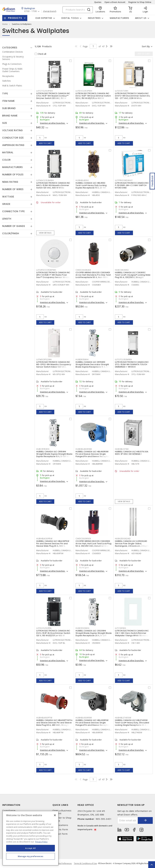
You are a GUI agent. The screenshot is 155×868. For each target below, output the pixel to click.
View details (45, 233)
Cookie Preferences (63, 863)
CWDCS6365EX (83, 539)
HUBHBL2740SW (123, 718)
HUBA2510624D (123, 539)
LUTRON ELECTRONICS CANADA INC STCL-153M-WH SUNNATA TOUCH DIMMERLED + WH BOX (132, 364)
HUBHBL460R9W (84, 449)
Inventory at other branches (53, 123)
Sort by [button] (146, 46)
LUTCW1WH (121, 628)
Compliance (9, 811)
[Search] (78, 10)
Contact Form (60, 834)
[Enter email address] (128, 820)
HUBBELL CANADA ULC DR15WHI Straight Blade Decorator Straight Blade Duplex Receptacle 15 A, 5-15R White (94, 366)
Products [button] (15, 18)
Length (7, 219)
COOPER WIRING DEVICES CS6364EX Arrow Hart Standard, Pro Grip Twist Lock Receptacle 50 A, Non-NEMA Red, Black (93, 276)
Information (11, 805)
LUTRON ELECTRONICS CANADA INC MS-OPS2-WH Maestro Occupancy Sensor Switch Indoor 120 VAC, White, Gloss (54, 366)
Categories (10, 48)
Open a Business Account (62, 812)
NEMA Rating (10, 182)
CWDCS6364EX (83, 270)
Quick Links (60, 805)
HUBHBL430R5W (84, 718)
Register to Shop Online (140, 2)
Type (5, 94)
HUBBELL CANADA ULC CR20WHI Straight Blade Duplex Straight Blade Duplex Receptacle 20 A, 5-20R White (94, 634)
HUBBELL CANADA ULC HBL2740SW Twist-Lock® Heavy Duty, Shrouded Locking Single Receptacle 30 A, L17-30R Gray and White (133, 724)
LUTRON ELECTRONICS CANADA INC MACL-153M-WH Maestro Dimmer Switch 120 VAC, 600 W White (53, 185)
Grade (6, 204)
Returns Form (60, 829)
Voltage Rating (13, 130)
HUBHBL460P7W (44, 718)
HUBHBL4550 (82, 180)
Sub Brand (9, 108)
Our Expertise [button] (44, 18)
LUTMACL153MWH (45, 180)
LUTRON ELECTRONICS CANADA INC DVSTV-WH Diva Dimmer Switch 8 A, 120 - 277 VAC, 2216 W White (133, 96)
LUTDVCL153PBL (44, 628)
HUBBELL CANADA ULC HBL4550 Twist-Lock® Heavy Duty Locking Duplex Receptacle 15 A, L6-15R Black (91, 187)
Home (5, 24)
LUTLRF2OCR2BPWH (46, 270)
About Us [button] (141, 18)
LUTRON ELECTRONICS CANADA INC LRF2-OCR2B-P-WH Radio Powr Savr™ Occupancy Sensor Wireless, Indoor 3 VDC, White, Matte (54, 276)
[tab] (17, 48)
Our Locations (60, 825)
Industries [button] (94, 18)
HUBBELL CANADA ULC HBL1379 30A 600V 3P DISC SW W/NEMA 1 (132, 453)
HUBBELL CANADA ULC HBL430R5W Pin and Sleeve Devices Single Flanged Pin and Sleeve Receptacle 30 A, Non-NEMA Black (93, 724)
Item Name (8, 101)
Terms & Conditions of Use (85, 863)
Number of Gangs (14, 226)
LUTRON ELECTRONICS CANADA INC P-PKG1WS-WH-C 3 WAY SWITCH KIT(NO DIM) (132, 185)
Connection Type (13, 211)
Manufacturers (119, 18)
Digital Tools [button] (70, 18)
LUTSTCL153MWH (123, 359)
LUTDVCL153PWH (84, 91)
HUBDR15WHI (82, 359)
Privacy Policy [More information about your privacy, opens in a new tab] (41, 842)
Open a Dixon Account (115, 2)
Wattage (8, 197)
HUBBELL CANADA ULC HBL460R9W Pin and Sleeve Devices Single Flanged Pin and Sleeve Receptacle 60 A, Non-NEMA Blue (93, 455)
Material (8, 152)
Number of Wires (13, 189)
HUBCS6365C (122, 270)
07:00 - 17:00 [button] (31, 11)
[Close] (55, 815)
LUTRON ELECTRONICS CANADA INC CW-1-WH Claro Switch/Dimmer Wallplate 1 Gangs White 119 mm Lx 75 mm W (132, 634)
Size (5, 123)
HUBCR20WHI (82, 628)
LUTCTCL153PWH (45, 91)
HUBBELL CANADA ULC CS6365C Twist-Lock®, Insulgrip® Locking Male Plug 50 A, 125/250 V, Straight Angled (133, 276)
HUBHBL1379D (122, 449)
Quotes (98, 2)
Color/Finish (11, 233)
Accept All (31, 848)
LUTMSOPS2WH (44, 359)
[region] (31, 838)
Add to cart (45, 143)
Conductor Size (13, 138)
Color (6, 160)
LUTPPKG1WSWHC (124, 180)
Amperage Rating (13, 145)
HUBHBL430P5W (44, 539)
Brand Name (10, 116)
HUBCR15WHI (43, 449)
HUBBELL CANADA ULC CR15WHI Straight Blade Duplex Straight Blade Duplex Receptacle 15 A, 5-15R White (54, 454)
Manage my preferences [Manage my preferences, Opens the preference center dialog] (31, 856)
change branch (50, 11)
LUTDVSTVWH (122, 91)
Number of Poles (13, 175)
